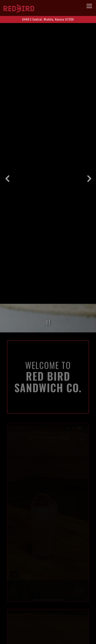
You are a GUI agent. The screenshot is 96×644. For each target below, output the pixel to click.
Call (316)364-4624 (48, 614)
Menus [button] (48, 626)
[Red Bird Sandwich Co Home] (19, 8)
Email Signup (48, 638)
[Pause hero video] (48, 299)
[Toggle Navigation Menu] (89, 6)
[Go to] (48, 19)
